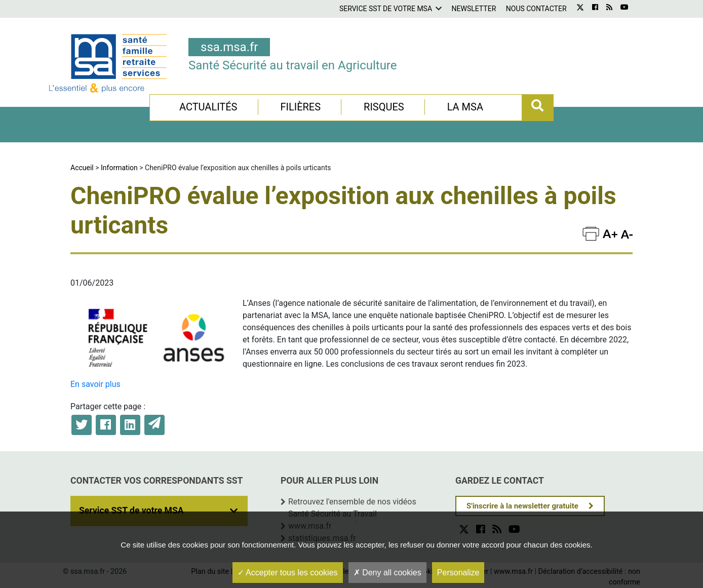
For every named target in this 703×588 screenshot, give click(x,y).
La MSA (465, 107)
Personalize (458, 573)
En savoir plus (95, 384)
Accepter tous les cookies (288, 573)
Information (119, 168)
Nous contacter (536, 9)
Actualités (208, 107)
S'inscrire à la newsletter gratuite (522, 506)
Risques (384, 107)
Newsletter (474, 9)
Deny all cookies (387, 573)
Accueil (82, 168)
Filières (300, 107)
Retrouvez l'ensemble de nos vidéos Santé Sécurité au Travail (352, 508)
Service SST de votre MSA (386, 9)
